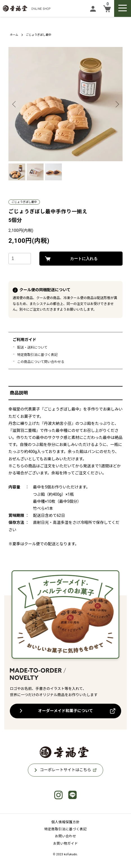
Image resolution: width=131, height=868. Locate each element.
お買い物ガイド (65, 844)
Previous (15, 104)
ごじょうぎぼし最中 (39, 35)
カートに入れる (84, 259)
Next (116, 104)
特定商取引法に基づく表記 (37, 355)
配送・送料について (32, 347)
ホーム (14, 35)
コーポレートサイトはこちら (65, 770)
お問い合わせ (65, 836)
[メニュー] (123, 8)
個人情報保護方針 (66, 822)
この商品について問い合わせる (41, 362)
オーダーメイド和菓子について (65, 711)
